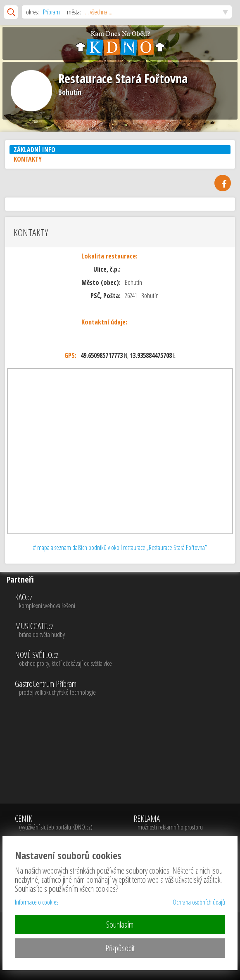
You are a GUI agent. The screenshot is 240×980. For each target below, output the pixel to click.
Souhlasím (120, 925)
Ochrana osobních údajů (199, 902)
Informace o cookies (37, 902)
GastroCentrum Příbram (126, 688)
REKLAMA (169, 823)
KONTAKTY (28, 159)
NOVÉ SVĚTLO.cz (126, 659)
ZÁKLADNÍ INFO (34, 150)
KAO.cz (126, 602)
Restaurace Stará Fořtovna (123, 79)
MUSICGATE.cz (126, 630)
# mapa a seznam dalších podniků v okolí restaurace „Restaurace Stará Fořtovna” (120, 548)
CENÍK (58, 823)
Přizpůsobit (120, 948)
